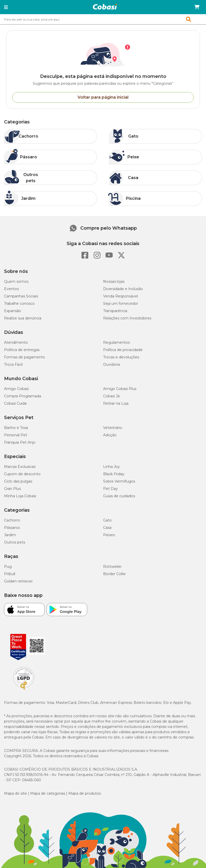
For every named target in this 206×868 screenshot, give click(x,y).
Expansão (13, 311)
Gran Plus (12, 489)
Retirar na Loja (116, 403)
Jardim (10, 535)
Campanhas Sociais (21, 296)
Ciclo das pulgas (18, 481)
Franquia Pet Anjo (20, 442)
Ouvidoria (111, 364)
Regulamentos (116, 342)
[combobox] (103, 19)
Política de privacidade (123, 350)
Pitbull (10, 574)
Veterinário (113, 428)
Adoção (110, 435)
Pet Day (110, 489)
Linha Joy (111, 467)
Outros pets (15, 542)
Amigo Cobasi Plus (120, 389)
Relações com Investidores (127, 318)
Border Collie (114, 574)
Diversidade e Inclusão (123, 289)
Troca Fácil (13, 364)
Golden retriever (18, 581)
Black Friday (114, 474)
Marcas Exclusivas (20, 467)
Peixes (109, 535)
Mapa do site (15, 793)
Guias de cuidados (119, 496)
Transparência (115, 311)
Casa (107, 528)
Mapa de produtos (85, 793)
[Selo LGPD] (24, 690)
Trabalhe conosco (19, 303)
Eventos (11, 289)
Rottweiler (112, 567)
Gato (107, 520)
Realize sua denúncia (23, 318)
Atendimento (16, 342)
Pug (8, 567)
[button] (6, 7)
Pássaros (12, 528)
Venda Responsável (120, 296)
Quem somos (16, 281)
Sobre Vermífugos (119, 481)
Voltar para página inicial (103, 97)
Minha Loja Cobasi (20, 496)
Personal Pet (16, 435)
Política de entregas (22, 350)
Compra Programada (23, 396)
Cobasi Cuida (15, 403)
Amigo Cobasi (16, 389)
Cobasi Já (111, 396)
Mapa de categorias (48, 793)
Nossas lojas (114, 281)
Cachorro (12, 520)
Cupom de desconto (22, 474)
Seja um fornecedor (121, 303)
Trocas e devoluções (121, 357)
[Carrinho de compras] (197, 7)
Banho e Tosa (16, 428)
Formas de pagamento (25, 357)
